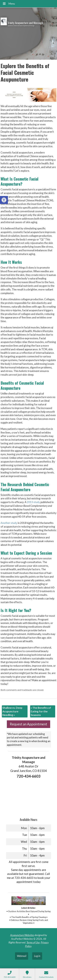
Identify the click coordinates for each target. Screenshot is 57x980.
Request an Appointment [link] (28, 724)
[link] (4, 200)
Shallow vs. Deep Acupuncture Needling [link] (12, 711)
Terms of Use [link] (33, 942)
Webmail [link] (22, 956)
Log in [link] (37, 956)
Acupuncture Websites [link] (22, 935)
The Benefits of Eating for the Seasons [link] (41, 711)
